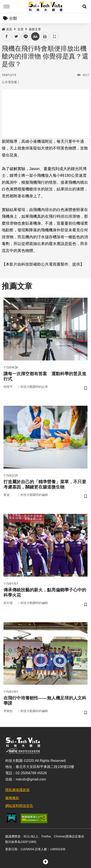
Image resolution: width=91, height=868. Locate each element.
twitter (16, 37)
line (24, 37)
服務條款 (12, 798)
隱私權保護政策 (17, 790)
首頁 (7, 29)
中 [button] (35, 37)
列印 (45, 36)
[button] (84, 6)
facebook (7, 37)
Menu (7, 6)
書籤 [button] (54, 36)
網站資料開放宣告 (19, 806)
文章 (20, 29)
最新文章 (35, 29)
